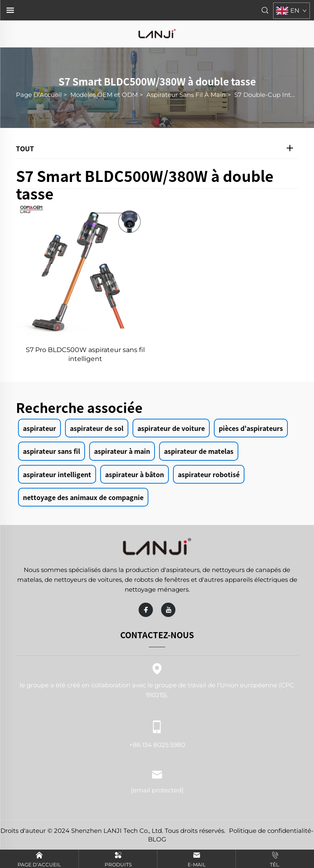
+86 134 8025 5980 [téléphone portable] (157, 732)
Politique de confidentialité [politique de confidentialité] (270, 831)
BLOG (157, 839)
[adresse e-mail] (157, 790)
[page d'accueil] (157, 33)
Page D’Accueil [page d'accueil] (39, 95)
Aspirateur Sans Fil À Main (186, 95)
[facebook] (146, 610)
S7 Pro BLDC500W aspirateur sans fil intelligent (85, 354)
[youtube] (168, 610)
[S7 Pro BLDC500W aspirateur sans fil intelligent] (85, 270)
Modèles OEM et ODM (104, 95)
